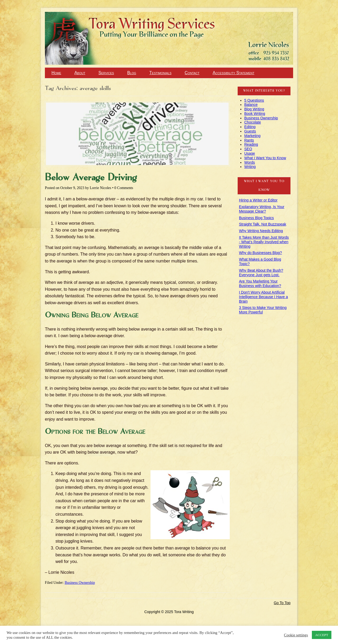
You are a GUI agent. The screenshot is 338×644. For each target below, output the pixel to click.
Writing (250, 167)
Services (106, 73)
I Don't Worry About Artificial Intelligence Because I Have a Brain (263, 297)
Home (56, 73)
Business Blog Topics (256, 218)
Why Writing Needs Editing (261, 231)
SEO (248, 149)
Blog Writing (254, 109)
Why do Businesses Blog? (260, 253)
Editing (250, 127)
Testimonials (161, 73)
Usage (250, 153)
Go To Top (282, 603)
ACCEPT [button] (322, 635)
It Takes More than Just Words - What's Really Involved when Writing (264, 242)
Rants (249, 140)
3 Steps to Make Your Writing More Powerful (263, 310)
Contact (192, 73)
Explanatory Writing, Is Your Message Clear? (262, 209)
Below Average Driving (91, 178)
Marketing (252, 136)
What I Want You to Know (265, 158)
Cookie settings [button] (296, 635)
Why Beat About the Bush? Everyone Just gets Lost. (261, 273)
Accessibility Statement (233, 73)
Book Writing (255, 114)
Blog (132, 73)
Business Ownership (80, 583)
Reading (251, 144)
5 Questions (254, 100)
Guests (250, 131)
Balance (251, 105)
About (80, 73)
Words (250, 162)
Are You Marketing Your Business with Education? (260, 283)
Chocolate (253, 122)
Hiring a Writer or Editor (258, 200)
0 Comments (124, 188)
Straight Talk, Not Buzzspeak (263, 224)
